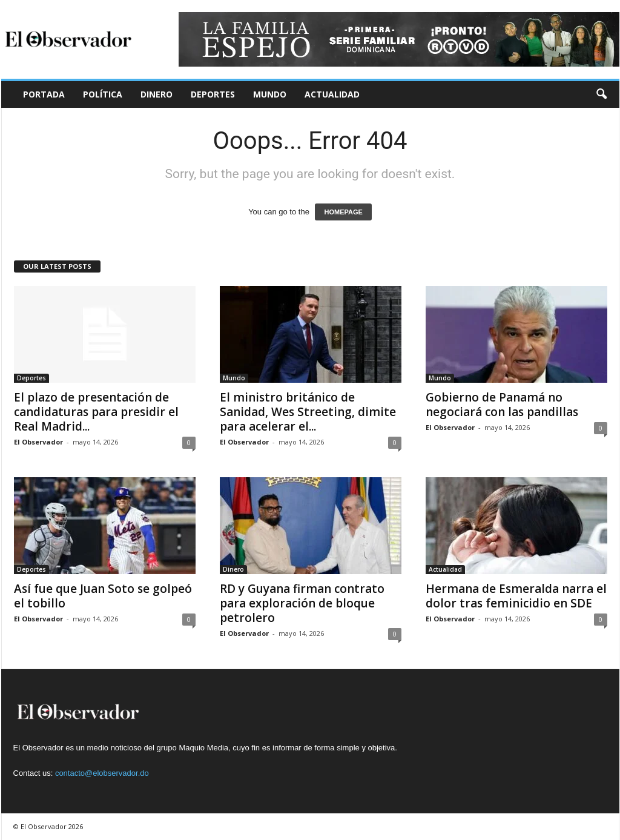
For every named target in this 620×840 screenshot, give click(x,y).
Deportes (213, 94)
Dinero (157, 94)
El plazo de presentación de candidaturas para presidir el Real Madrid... (96, 412)
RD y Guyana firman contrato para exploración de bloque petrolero (302, 603)
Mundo (270, 94)
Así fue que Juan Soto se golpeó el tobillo (103, 596)
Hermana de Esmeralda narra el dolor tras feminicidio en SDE (516, 596)
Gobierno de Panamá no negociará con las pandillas (502, 405)
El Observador (38, 442)
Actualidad (332, 94)
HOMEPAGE (343, 212)
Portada (44, 94)
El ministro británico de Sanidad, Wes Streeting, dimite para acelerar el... (308, 412)
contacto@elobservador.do (102, 773)
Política (103, 94)
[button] (601, 94)
